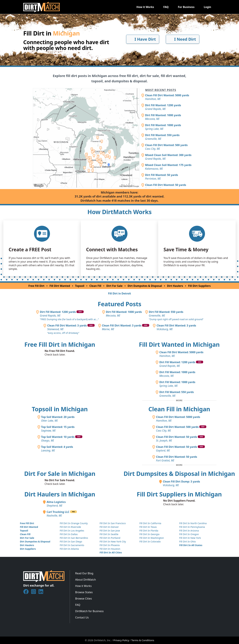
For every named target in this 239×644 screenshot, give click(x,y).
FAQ (166, 7)
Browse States (84, 592)
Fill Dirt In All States (191, 545)
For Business (186, 7)
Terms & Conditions (143, 640)
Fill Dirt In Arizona (189, 531)
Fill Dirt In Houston (110, 549)
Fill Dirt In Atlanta (69, 549)
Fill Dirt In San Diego (71, 542)
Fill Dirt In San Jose (110, 531)
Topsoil (80, 286)
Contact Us (82, 617)
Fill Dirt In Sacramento (72, 545)
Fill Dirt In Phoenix (110, 545)
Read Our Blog (84, 573)
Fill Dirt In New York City (113, 542)
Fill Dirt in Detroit (119, 293)
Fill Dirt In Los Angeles (72, 531)
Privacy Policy (121, 640)
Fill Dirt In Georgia (149, 534)
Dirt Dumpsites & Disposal (145, 286)
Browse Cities (83, 599)
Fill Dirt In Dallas (69, 534)
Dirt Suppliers (28, 549)
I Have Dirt (143, 39)
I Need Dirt (182, 39)
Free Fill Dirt (36, 286)
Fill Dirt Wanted (60, 286)
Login (207, 7)
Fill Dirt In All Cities (111, 552)
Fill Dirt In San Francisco (113, 523)
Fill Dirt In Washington (152, 538)
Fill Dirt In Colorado (150, 542)
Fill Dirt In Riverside (70, 527)
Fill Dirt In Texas (148, 527)
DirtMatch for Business (89, 611)
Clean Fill (95, 286)
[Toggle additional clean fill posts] (179, 465)
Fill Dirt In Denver (109, 527)
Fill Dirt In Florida (149, 531)
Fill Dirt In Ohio (188, 542)
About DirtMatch (86, 580)
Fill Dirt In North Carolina (193, 523)
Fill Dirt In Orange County (74, 523)
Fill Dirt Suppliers (199, 286)
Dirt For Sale (115, 286)
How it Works (145, 7)
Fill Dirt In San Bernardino (74, 538)
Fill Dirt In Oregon (189, 534)
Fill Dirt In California (150, 523)
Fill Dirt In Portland (110, 538)
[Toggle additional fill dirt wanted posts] (179, 400)
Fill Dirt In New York (190, 538)
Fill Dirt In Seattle (109, 534)
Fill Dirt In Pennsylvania (192, 527)
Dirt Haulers (175, 286)
